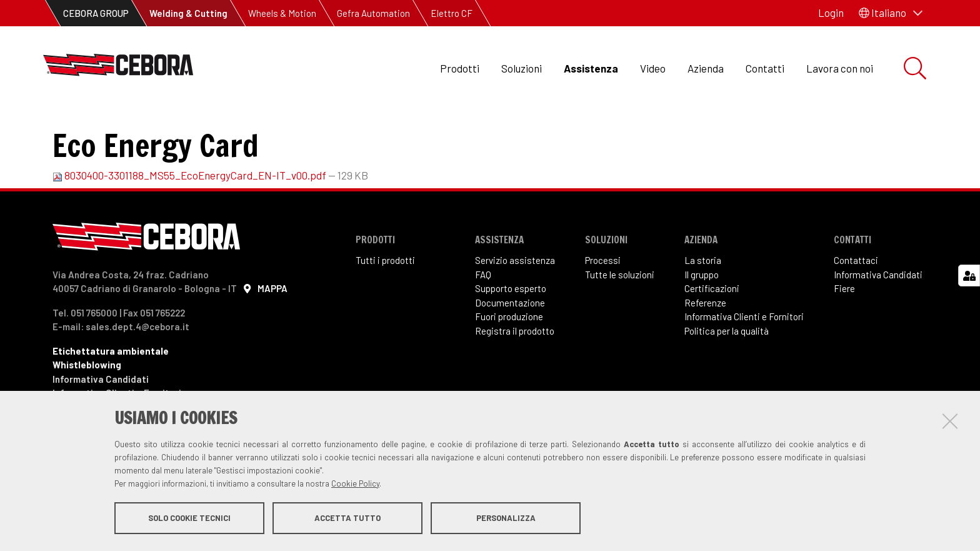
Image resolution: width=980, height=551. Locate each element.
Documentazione (510, 345)
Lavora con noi (840, 68)
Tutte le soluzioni (620, 316)
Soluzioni (522, 68)
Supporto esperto (511, 330)
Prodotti (460, 68)
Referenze (705, 345)
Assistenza (591, 68)
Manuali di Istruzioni (246, 125)
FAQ (483, 316)
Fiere (844, 330)
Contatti (765, 68)
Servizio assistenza (515, 302)
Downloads (157, 125)
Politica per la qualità (727, 373)
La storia (703, 302)
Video (653, 68)
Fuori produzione (509, 358)
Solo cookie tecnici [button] (189, 518)
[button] (891, 13)
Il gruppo (702, 316)
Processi (603, 302)
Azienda (706, 68)
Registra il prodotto (515, 373)
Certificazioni (712, 330)
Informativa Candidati (878, 316)
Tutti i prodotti (385, 302)
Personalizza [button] (506, 518)
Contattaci (856, 302)
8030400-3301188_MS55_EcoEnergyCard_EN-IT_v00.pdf (190, 217)
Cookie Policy (355, 484)
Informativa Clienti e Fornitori (744, 358)
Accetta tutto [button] (347, 518)
